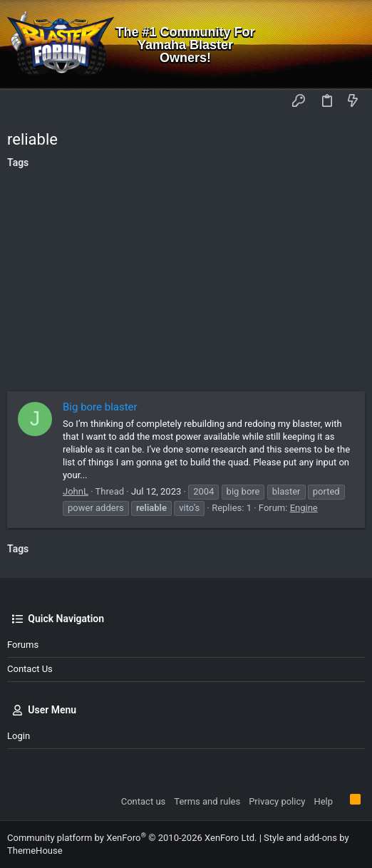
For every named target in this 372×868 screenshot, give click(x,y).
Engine (304, 508)
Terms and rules (207, 801)
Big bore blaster (100, 407)
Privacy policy (277, 801)
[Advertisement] (186, 284)
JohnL (76, 491)
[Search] (351, 45)
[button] (21, 102)
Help (323, 801)
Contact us (30, 669)
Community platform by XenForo (132, 838)
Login (19, 736)
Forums (23, 645)
